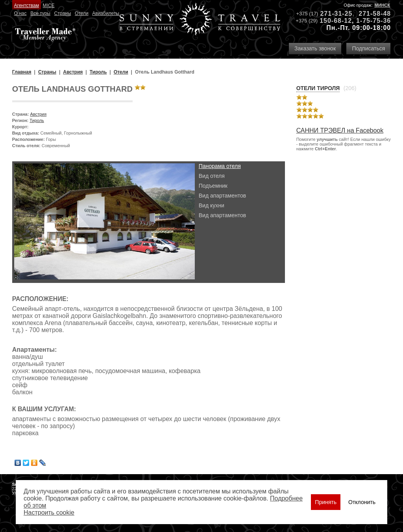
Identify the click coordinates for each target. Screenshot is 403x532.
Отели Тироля (318, 88)
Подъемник (213, 186)
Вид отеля (212, 176)
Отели (82, 13)
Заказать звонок (315, 48)
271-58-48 (375, 14)
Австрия (38, 114)
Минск (383, 5)
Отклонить (362, 502)
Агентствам (27, 6)
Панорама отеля (220, 166)
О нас (20, 13)
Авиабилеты (106, 13)
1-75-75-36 (373, 21)
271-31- (332, 14)
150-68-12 (336, 21)
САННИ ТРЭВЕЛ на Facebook (340, 130)
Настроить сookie (49, 513)
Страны (63, 13)
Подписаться (368, 48)
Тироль (37, 120)
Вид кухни (212, 205)
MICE (49, 6)
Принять (326, 502)
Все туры (40, 13)
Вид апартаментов (223, 196)
